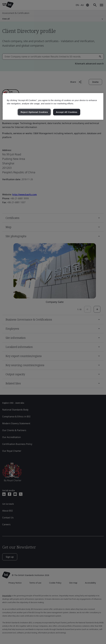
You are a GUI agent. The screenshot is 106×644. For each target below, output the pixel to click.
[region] (53, 107)
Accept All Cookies (67, 112)
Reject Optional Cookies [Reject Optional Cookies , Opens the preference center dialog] (34, 112)
